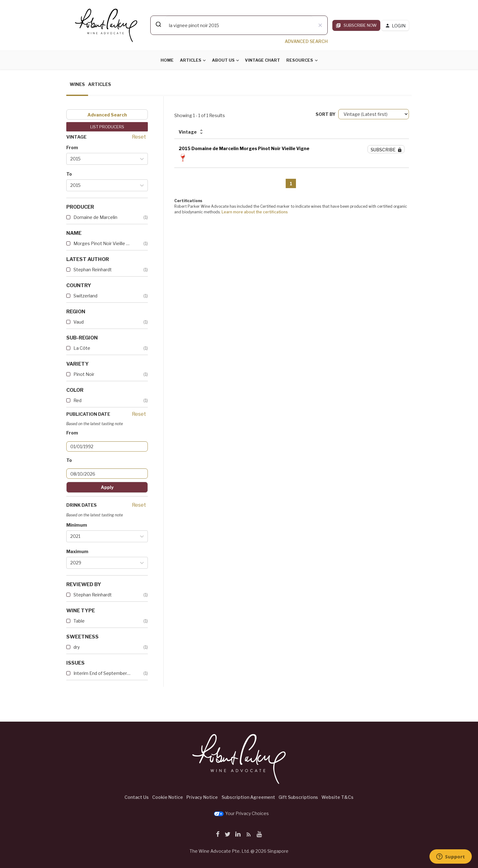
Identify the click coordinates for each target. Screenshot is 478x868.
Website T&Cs (337, 797)
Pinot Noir (84, 374)
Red (77, 400)
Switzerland (85, 296)
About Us (223, 60)
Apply (107, 487)
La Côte (82, 348)
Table (79, 621)
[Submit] (158, 24)
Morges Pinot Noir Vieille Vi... (102, 243)
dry (77, 647)
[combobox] (239, 25)
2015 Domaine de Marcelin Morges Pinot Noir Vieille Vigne (244, 148)
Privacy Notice (202, 797)
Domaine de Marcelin (95, 217)
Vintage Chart (262, 60)
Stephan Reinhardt (93, 270)
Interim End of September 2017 (102, 673)
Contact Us (137, 797)
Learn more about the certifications (255, 212)
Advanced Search (107, 115)
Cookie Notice (168, 797)
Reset (139, 137)
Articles (191, 60)
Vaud (79, 322)
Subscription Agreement (248, 797)
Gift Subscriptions (298, 797)
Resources (300, 60)
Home (167, 60)
